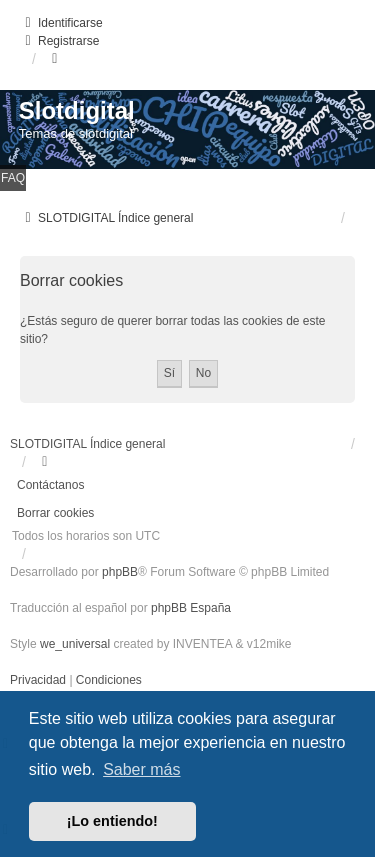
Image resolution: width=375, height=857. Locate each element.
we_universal (75, 644)
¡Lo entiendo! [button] (112, 821)
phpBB (120, 572)
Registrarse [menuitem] (59, 41)
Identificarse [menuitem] (61, 23)
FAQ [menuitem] (13, 178)
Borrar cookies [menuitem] (55, 513)
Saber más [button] (141, 769)
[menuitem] (39, 680)
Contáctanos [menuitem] (50, 485)
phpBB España (191, 608)
